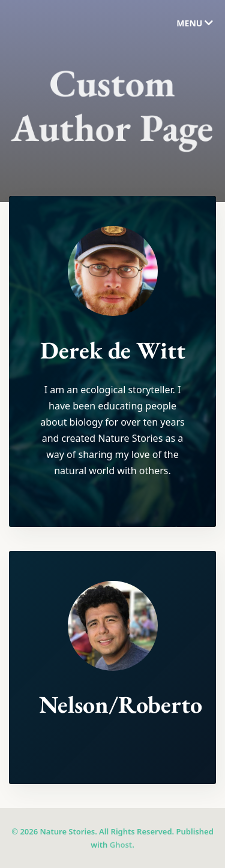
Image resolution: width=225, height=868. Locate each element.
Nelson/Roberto (121, 705)
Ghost (121, 845)
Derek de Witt (113, 351)
